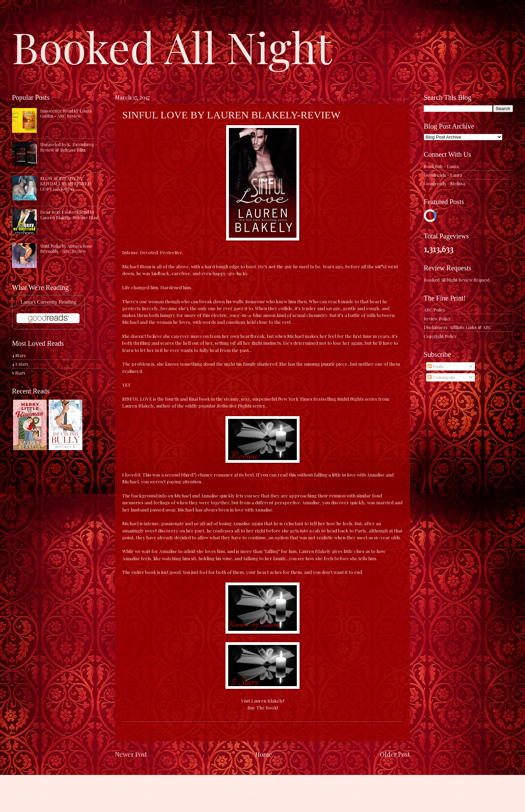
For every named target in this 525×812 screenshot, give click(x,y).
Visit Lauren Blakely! (263, 701)
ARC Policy (434, 310)
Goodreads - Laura (443, 175)
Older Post (395, 754)
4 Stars (19, 355)
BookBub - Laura (441, 166)
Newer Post (131, 754)
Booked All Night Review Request (457, 280)
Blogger (309, 798)
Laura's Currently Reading (48, 302)
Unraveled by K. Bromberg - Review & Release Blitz (69, 147)
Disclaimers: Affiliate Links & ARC (458, 327)
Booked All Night (172, 46)
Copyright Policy (440, 336)
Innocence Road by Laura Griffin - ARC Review (66, 113)
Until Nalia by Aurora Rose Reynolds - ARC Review (66, 248)
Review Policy (437, 319)
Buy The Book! (263, 707)
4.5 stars (20, 364)
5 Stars (19, 373)
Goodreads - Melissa (445, 183)
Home (264, 754)
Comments (441, 377)
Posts (436, 366)
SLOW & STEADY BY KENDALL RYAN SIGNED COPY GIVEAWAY (66, 184)
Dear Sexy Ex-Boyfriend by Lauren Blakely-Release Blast (69, 214)
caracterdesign (258, 798)
